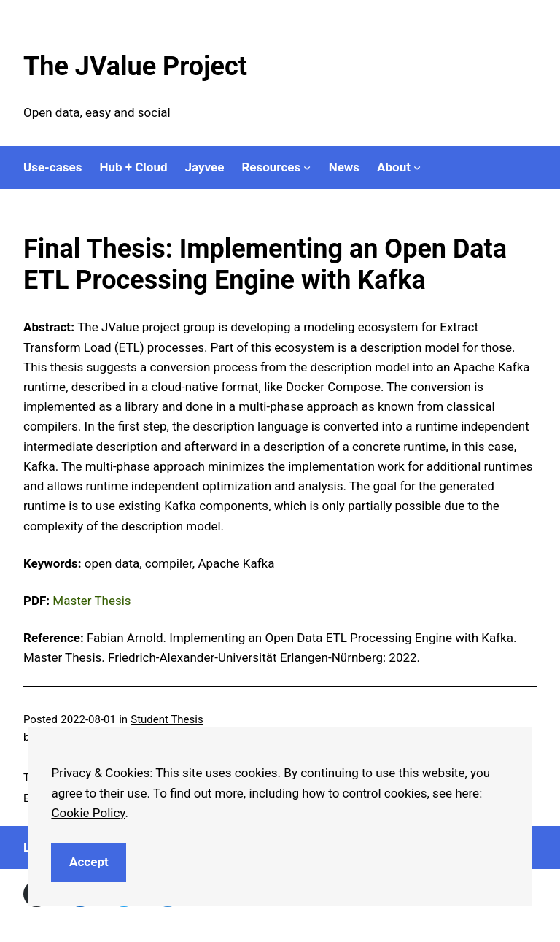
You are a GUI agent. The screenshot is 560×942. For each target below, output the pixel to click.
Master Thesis (92, 601)
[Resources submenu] (307, 167)
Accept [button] (89, 862)
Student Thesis (167, 719)
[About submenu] (417, 167)
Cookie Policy (88, 813)
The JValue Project (135, 66)
